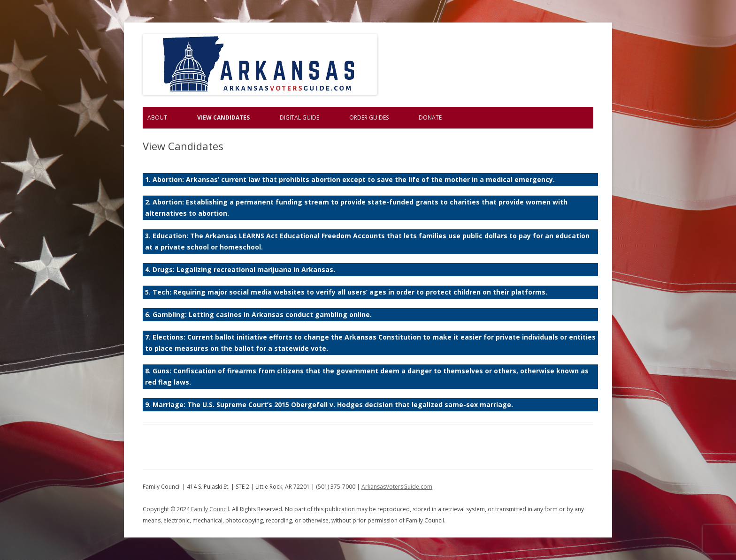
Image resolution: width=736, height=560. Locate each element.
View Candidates (223, 117)
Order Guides (369, 117)
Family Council (210, 509)
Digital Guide (299, 117)
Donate (430, 117)
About (157, 117)
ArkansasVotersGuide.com (397, 487)
